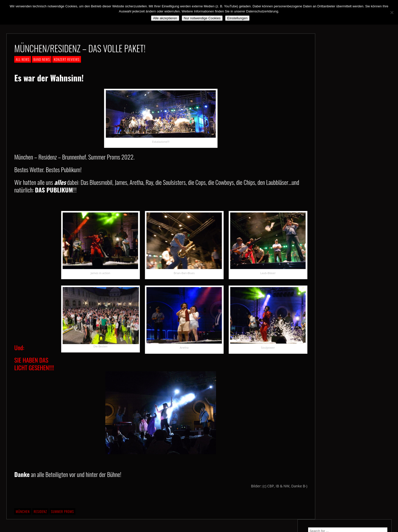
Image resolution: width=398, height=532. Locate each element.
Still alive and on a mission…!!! (350, 115)
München (23, 511)
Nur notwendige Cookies (202, 18)
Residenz (40, 511)
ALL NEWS (23, 59)
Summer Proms (62, 511)
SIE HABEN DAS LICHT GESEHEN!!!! (114, 405)
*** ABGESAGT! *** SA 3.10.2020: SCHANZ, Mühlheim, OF (353, 127)
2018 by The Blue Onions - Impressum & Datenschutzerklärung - (199, 529)
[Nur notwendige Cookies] (392, 12)
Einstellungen (237, 18)
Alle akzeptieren (165, 18)
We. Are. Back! (337, 106)
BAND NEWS (42, 59)
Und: (19, 347)
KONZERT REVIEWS (67, 59)
